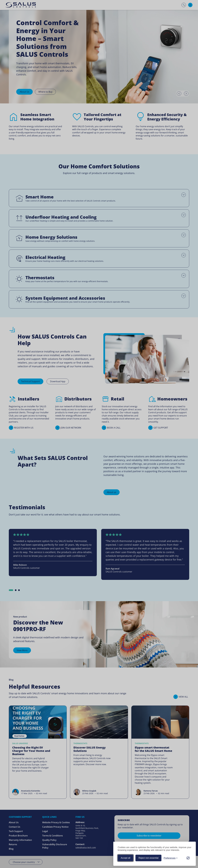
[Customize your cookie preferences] (171, 858)
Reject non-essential (148, 858)
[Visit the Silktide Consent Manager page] (188, 858)
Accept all (125, 858)
